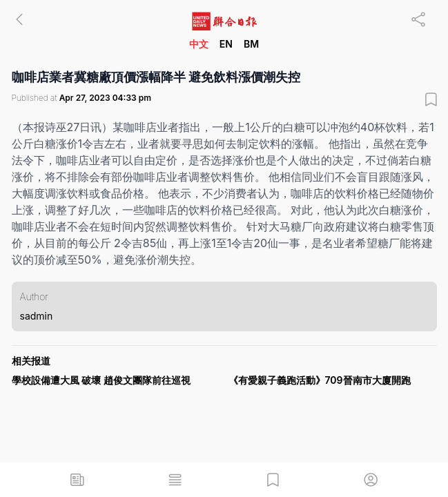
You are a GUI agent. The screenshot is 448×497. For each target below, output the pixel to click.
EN (226, 44)
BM (251, 44)
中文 (199, 44)
